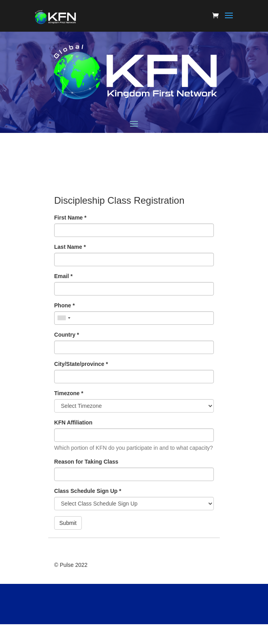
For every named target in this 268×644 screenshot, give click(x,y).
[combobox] (64, 318)
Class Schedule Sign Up (88, 491)
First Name (70, 218)
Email (63, 276)
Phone (64, 305)
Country (67, 335)
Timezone (69, 393)
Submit (68, 523)
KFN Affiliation (73, 422)
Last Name (70, 247)
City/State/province (81, 364)
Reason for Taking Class (86, 462)
